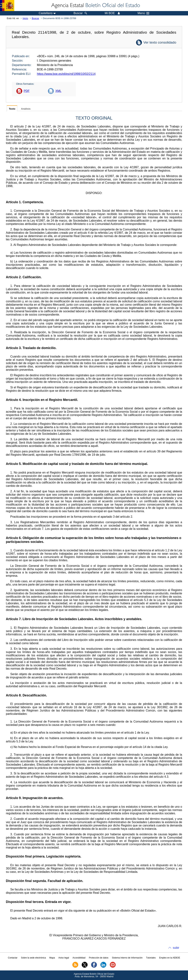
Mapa (52, 958)
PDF (27, 91)
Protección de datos (99, 958)
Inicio (25, 18)
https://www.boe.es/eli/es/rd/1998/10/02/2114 (66, 74)
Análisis (26, 109)
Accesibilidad (79, 958)
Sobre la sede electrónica (33, 958)
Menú (143, 13)
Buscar (35, 18)
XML (58, 91)
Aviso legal (64, 958)
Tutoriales (151, 958)
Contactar (13, 958)
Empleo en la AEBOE (170, 958)
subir (176, 948)
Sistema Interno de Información (127, 958)
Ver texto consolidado (160, 42)
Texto (12, 109)
